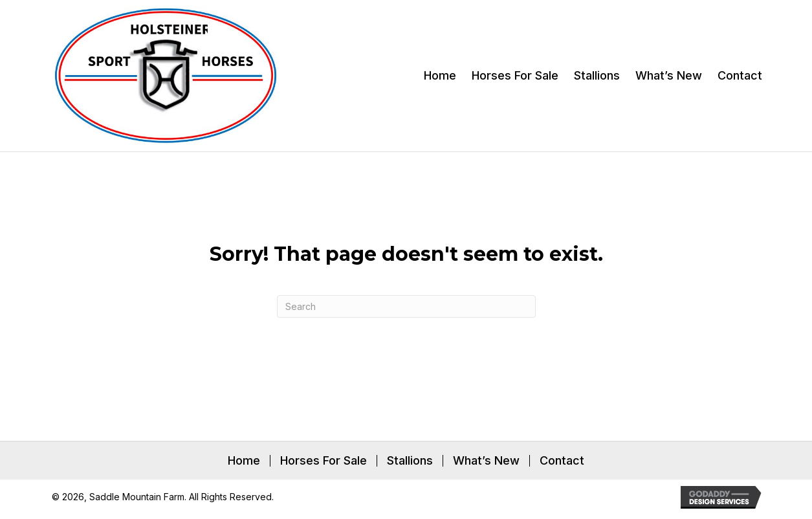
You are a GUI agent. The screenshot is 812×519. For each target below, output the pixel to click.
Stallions (410, 461)
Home (244, 461)
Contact (562, 461)
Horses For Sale (324, 461)
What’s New (486, 461)
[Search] (406, 306)
